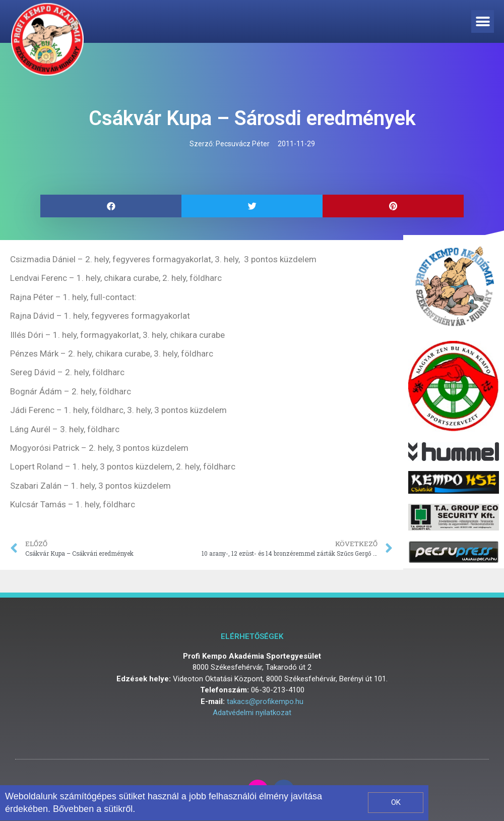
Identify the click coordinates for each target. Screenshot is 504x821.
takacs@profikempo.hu (265, 701)
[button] (483, 21)
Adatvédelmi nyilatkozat (252, 713)
